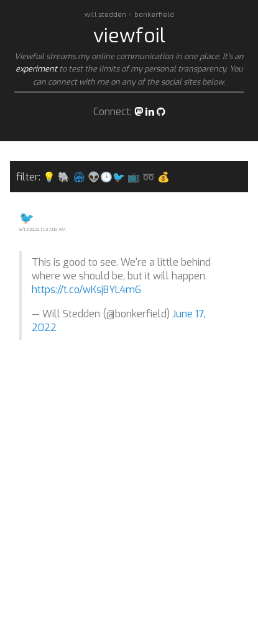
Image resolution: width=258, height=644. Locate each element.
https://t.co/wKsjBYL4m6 (86, 290)
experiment (36, 69)
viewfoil (129, 35)
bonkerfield (154, 15)
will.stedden (106, 15)
